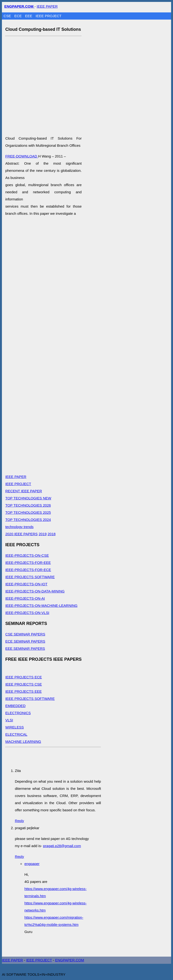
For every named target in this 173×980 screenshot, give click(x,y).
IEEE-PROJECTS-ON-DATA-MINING (35, 591)
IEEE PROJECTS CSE (24, 684)
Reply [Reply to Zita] (19, 821)
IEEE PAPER (47, 6)
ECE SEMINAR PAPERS (25, 641)
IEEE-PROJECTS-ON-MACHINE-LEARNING (41, 605)
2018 (52, 534)
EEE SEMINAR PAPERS (25, 648)
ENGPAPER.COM (70, 960)
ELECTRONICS (18, 713)
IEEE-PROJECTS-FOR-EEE (28, 563)
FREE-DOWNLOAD (22, 156)
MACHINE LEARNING (23, 742)
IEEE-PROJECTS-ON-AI (25, 598)
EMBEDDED (15, 706)
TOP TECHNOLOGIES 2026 (28, 505)
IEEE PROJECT (48, 16)
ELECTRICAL (16, 734)
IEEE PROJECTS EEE (24, 691)
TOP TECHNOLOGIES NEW (28, 498)
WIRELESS (15, 727)
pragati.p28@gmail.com (62, 846)
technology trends (19, 527)
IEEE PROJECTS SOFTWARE (30, 577)
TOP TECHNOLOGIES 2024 (28, 520)
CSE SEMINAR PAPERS (25, 634)
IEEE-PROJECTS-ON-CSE (27, 555)
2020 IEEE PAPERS (21, 534)
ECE (18, 16)
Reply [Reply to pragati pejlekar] (19, 857)
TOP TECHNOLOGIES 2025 (28, 512)
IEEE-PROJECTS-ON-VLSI (27, 613)
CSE (8, 16)
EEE (29, 16)
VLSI (9, 720)
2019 (43, 534)
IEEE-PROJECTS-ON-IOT (26, 584)
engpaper (32, 864)
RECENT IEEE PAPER (24, 491)
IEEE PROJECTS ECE (24, 677)
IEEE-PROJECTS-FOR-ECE (28, 570)
